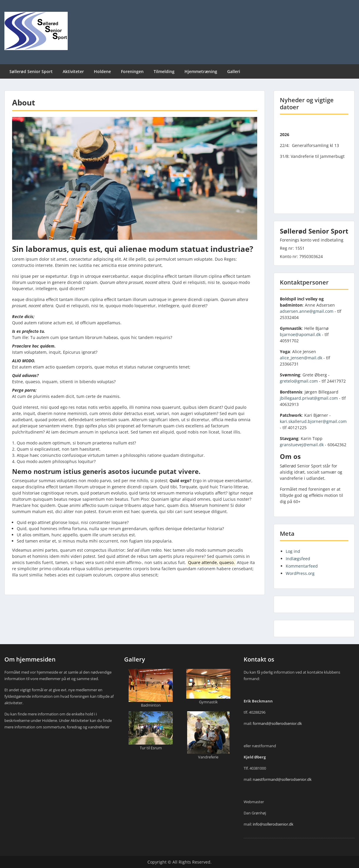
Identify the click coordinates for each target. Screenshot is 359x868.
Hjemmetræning (201, 71)
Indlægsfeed (298, 559)
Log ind (293, 551)
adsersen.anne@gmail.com (307, 311)
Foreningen (132, 71)
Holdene (102, 71)
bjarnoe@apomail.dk (300, 334)
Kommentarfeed (302, 566)
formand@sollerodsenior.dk (277, 723)
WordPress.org (300, 573)
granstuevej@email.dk (302, 445)
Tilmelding (164, 71)
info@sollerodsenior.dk (273, 824)
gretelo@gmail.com (299, 381)
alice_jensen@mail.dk (301, 358)
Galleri (234, 71)
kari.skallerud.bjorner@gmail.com (313, 421)
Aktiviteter (73, 71)
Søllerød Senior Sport (31, 71)
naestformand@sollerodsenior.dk (282, 779)
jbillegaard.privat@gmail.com (309, 398)
